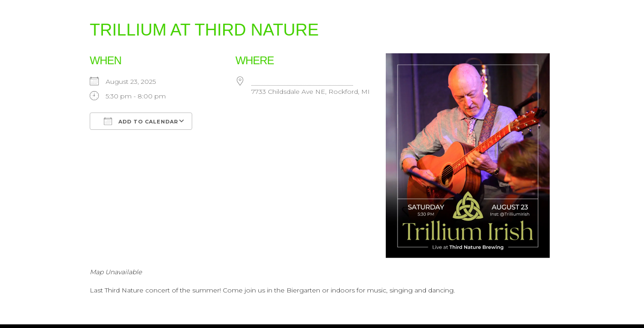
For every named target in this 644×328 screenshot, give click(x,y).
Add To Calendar (141, 121)
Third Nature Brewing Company (302, 82)
